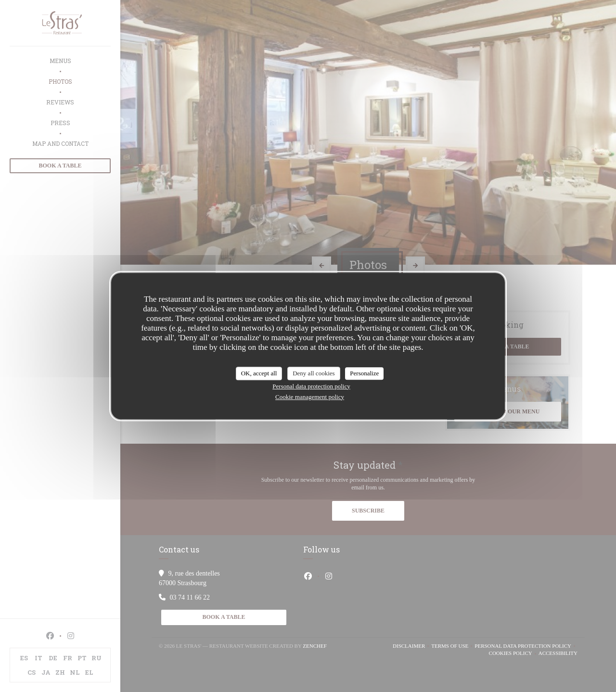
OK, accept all (259, 373)
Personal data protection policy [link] (311, 386)
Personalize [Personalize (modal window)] (364, 373)
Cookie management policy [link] (310, 397)
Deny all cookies (314, 373)
